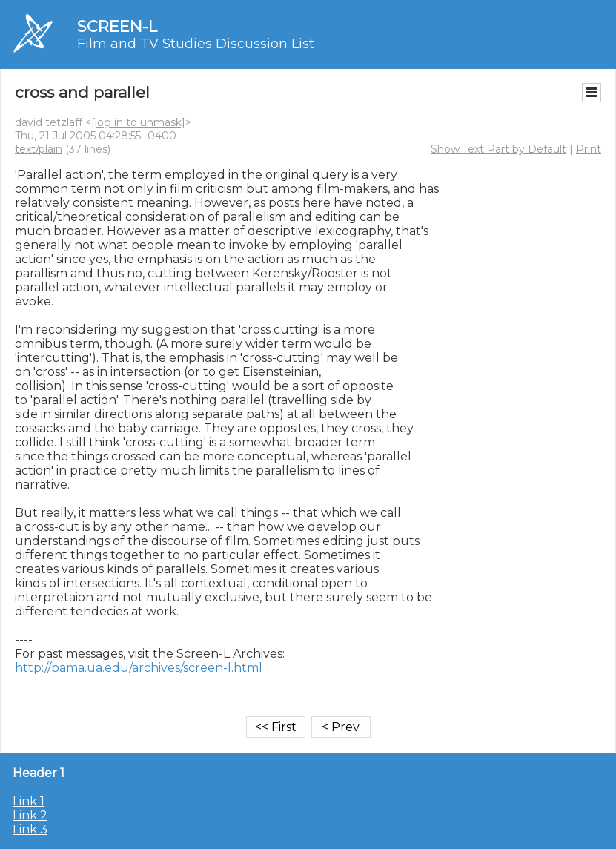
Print (589, 149)
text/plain (39, 149)
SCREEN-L (117, 26)
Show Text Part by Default (499, 149)
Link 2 (30, 815)
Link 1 (29, 801)
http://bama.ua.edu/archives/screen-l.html (139, 668)
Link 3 (30, 829)
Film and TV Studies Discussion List (196, 44)
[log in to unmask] (138, 122)
